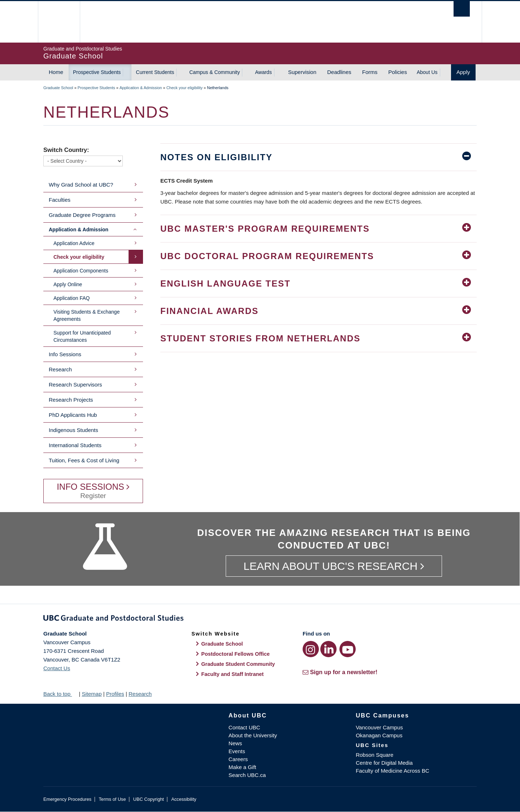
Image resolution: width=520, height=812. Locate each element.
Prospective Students (97, 72)
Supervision (302, 72)
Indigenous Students (73, 430)
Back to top (60, 694)
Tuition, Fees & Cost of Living (84, 460)
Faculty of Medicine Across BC (392, 771)
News (235, 743)
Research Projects (71, 400)
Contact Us (57, 668)
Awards (263, 72)
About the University (253, 735)
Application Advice (74, 243)
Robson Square (374, 755)
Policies (398, 72)
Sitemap (92, 694)
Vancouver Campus (379, 727)
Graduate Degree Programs (82, 215)
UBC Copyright (149, 799)
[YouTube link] (348, 649)
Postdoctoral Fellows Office (235, 654)
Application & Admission (141, 88)
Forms (370, 72)
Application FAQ (71, 298)
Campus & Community (214, 72)
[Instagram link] (311, 649)
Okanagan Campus (379, 735)
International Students (75, 445)
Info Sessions (65, 354)
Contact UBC (244, 727)
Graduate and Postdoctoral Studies (260, 619)
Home (56, 72)
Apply (463, 72)
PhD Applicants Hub (73, 415)
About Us (427, 72)
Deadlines (339, 72)
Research (60, 369)
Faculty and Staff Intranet (232, 674)
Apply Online (68, 284)
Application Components (81, 271)
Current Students (155, 72)
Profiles (115, 694)
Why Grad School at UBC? (81, 185)
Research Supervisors (75, 385)
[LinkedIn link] (328, 649)
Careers (238, 759)
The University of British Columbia (59, 22)
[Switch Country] (83, 161)
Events (237, 751)
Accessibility (184, 799)
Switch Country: (66, 150)
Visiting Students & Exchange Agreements (86, 315)
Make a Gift (242, 767)
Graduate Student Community (238, 664)
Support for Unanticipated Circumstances (82, 336)
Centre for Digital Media (384, 763)
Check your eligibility (185, 88)
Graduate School (58, 88)
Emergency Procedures (67, 799)
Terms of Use (112, 799)
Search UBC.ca (247, 775)
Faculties (60, 200)
